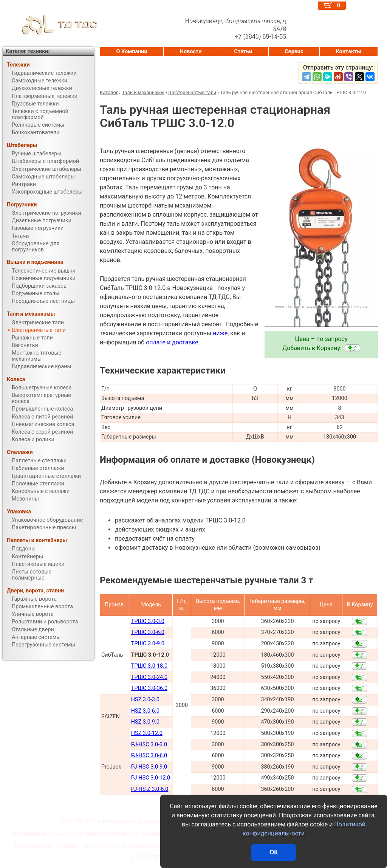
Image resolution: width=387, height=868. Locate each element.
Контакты (349, 52)
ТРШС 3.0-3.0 (148, 621)
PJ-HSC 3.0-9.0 (149, 767)
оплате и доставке (172, 342)
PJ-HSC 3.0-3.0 (149, 745)
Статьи (243, 52)
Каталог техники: (28, 51)
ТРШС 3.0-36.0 (149, 688)
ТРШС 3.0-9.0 (148, 644)
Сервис (294, 52)
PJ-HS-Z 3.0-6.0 (150, 789)
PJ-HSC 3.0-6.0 (149, 756)
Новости (191, 52)
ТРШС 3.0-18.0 (149, 666)
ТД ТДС (50, 25)
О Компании (132, 52)
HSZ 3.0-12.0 (147, 733)
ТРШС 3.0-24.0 (149, 677)
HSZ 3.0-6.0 (145, 711)
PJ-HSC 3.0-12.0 (151, 778)
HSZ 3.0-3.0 (145, 700)
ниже (220, 333)
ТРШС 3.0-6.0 (148, 632)
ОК (274, 852)
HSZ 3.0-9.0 (145, 722)
